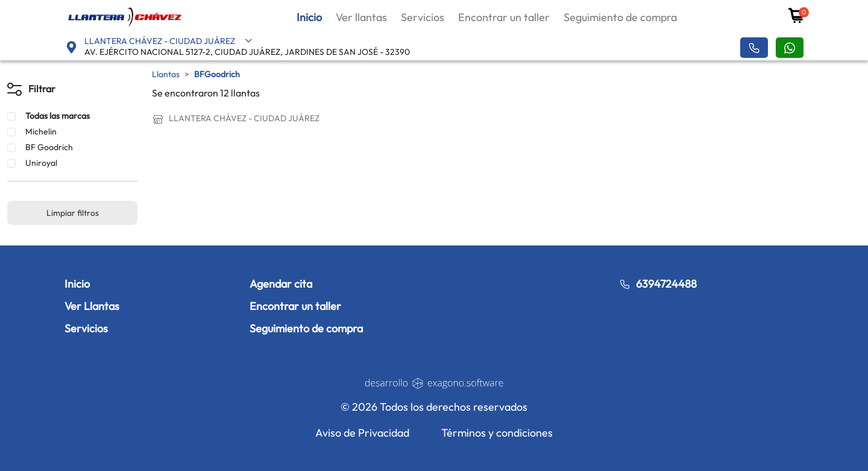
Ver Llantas (92, 306)
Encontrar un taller (504, 17)
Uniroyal (41, 163)
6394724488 (658, 284)
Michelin (41, 131)
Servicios (423, 17)
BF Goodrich (49, 147)
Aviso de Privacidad (362, 433)
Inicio (309, 17)
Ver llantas (361, 17)
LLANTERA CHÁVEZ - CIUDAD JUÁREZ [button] (168, 41)
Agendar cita (281, 284)
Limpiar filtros (73, 213)
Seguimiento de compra (620, 17)
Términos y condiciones (497, 433)
